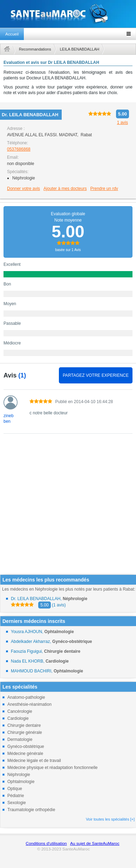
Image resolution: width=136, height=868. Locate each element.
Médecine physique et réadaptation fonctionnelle (53, 768)
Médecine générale (25, 754)
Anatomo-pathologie (26, 697)
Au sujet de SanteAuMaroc (95, 843)
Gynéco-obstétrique (26, 747)
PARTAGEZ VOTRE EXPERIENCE (96, 375)
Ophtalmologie (21, 782)
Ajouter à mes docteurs (65, 189)
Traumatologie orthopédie (31, 810)
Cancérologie (20, 711)
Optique (15, 789)
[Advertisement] (66, 509)
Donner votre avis (23, 189)
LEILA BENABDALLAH (80, 49)
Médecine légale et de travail (34, 761)
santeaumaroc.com (68, 14)
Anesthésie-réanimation (29, 704)
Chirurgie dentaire (24, 725)
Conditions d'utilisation (46, 843)
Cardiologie (18, 718)
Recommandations (35, 49)
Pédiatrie (16, 796)
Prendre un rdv (104, 189)
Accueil (12, 34)
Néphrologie (19, 775)
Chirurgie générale (25, 732)
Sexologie (17, 803)
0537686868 (19, 149)
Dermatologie (20, 739)
